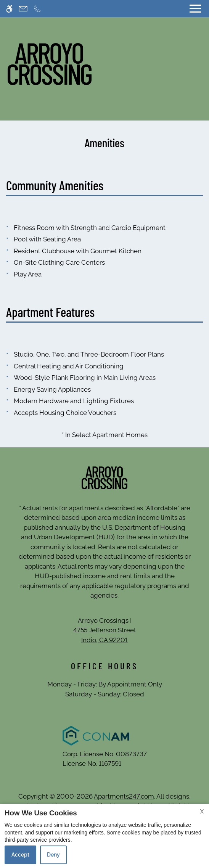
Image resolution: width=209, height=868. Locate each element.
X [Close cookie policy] (202, 812)
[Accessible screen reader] (9, 9)
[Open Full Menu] (195, 9)
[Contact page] (23, 9)
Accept (20, 855)
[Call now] (37, 9)
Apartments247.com (124, 796)
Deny (53, 855)
